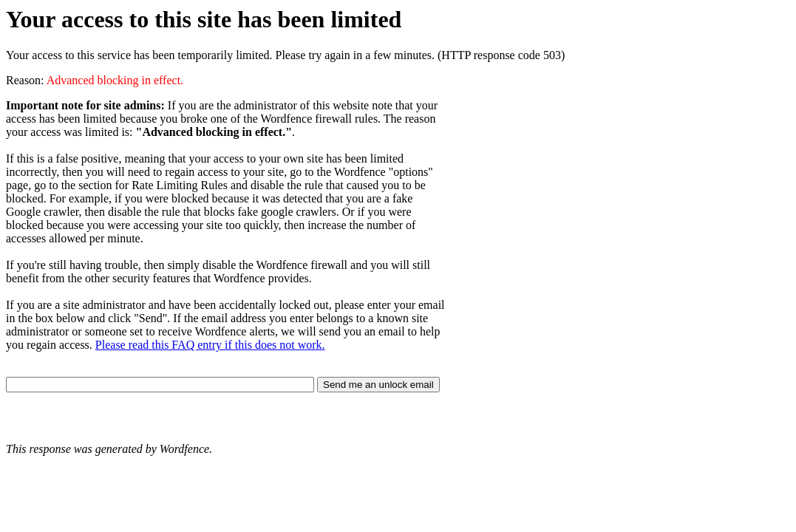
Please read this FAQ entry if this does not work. (210, 345)
